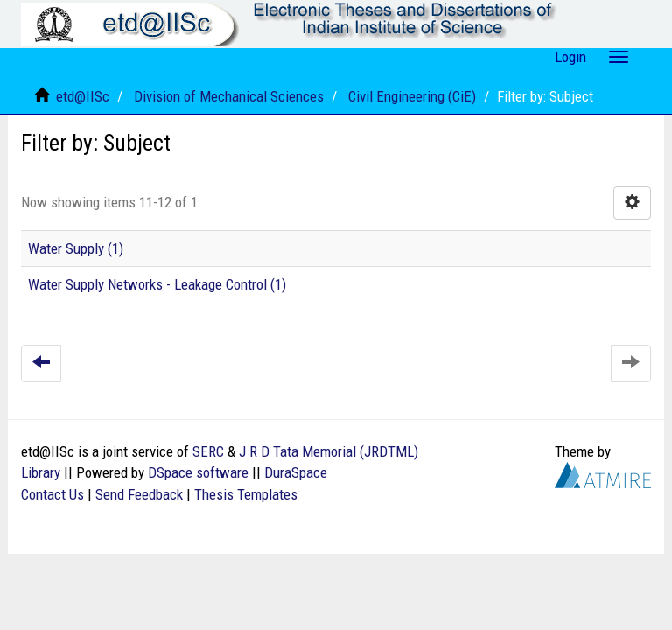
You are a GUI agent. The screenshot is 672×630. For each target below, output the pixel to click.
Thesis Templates (246, 494)
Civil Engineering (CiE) (412, 96)
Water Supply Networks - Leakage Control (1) (157, 284)
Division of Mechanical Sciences (229, 96)
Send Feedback (139, 494)
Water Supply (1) (76, 248)
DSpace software (198, 472)
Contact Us (52, 494)
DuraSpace (296, 472)
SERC (208, 451)
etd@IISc (83, 96)
